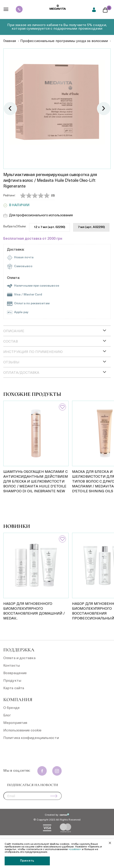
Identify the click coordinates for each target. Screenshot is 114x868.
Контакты (12, 669)
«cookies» (75, 849)
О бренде (11, 711)
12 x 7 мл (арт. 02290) (49, 227)
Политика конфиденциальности (31, 741)
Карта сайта (14, 691)
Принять (27, 861)
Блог (7, 718)
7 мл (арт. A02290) (91, 227)
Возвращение (15, 676)
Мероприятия (15, 726)
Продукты (12, 684)
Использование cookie (22, 733)
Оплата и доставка (19, 661)
